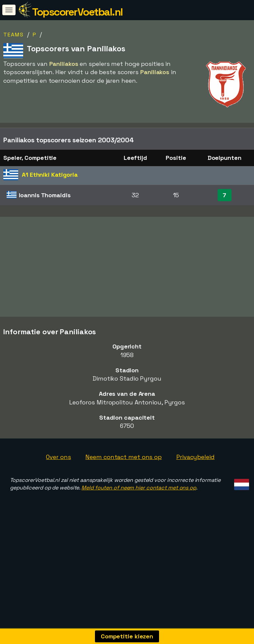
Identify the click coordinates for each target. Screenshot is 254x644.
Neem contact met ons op (124, 470)
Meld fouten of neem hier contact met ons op (139, 501)
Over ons (58, 470)
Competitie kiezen (127, 636)
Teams (14, 35)
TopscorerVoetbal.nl (77, 12)
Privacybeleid (195, 470)
